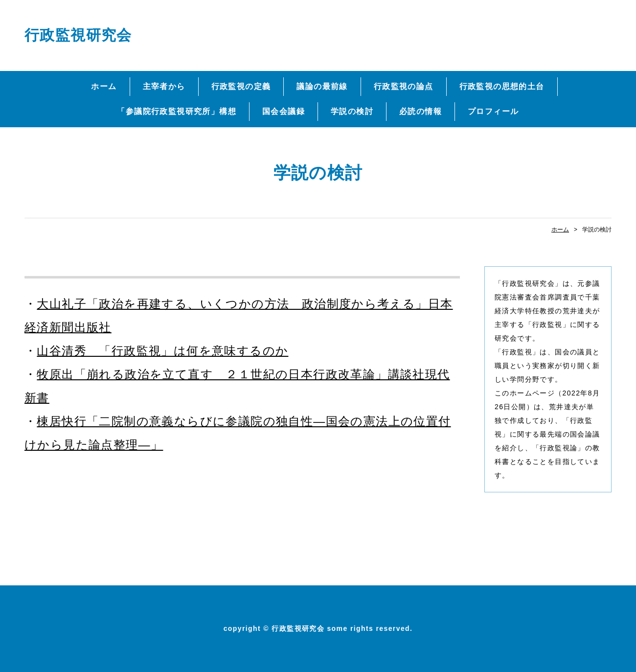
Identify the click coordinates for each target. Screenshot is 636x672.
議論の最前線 (322, 86)
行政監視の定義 (241, 86)
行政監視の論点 (404, 86)
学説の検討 (352, 111)
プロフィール (493, 111)
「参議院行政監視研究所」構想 (177, 111)
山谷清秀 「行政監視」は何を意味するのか (162, 351)
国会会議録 (284, 111)
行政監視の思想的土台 (502, 86)
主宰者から (164, 86)
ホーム (104, 86)
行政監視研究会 (78, 35)
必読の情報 (420, 111)
